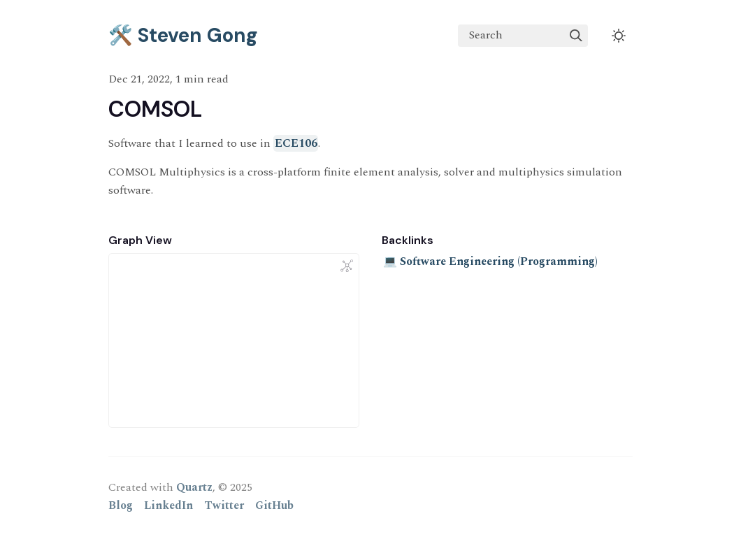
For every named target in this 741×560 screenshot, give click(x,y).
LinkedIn (168, 505)
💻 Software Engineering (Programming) (490, 261)
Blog (121, 505)
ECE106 (296, 143)
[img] (576, 36)
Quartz (194, 487)
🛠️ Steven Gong (183, 35)
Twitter (224, 505)
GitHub (274, 505)
